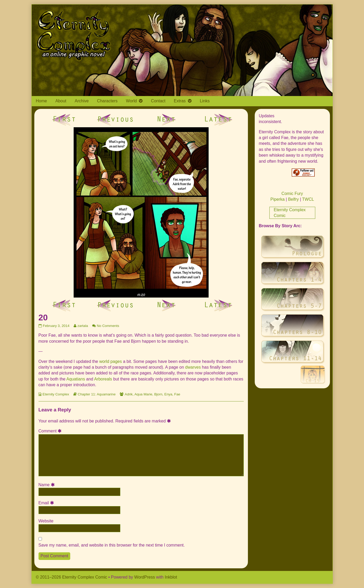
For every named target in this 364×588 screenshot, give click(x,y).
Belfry (293, 199)
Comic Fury (292, 194)
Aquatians (76, 379)
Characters (107, 101)
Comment (51, 431)
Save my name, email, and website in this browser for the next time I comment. (112, 545)
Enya (168, 394)
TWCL (308, 199)
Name (47, 485)
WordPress (145, 577)
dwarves (193, 367)
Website (46, 521)
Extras (180, 101)
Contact (158, 101)
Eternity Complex (56, 394)
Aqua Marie (143, 394)
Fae (177, 394)
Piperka (278, 199)
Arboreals (103, 379)
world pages (111, 361)
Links (205, 101)
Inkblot (171, 577)
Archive (82, 101)
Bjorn (158, 394)
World (132, 101)
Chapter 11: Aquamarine (97, 394)
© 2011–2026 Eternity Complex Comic (72, 577)
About (61, 101)
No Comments (108, 326)
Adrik (129, 394)
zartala (83, 326)
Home (42, 101)
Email (47, 503)
